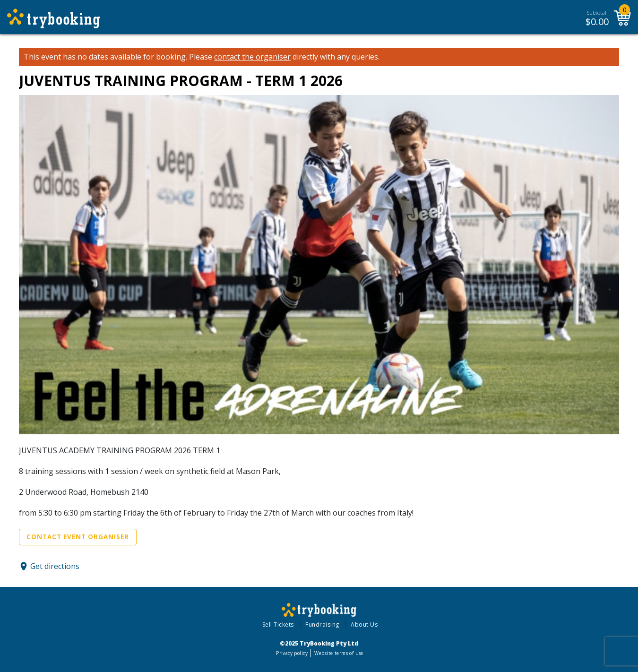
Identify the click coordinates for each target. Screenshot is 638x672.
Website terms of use (339, 653)
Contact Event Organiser (78, 537)
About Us (364, 625)
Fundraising (322, 625)
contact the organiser (252, 57)
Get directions (55, 566)
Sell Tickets (278, 625)
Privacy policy (292, 653)
